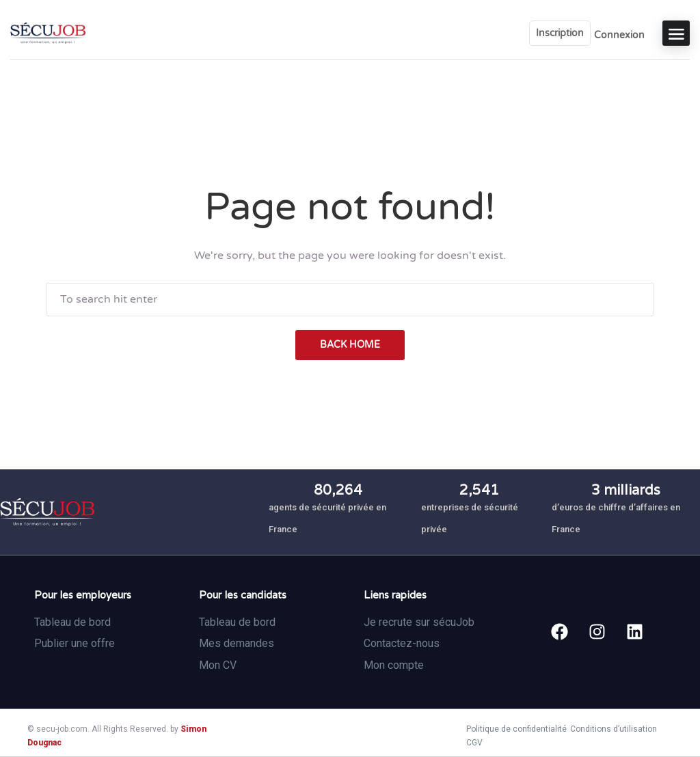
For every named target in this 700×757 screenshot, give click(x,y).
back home (350, 345)
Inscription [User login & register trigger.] (560, 33)
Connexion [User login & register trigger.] (619, 35)
